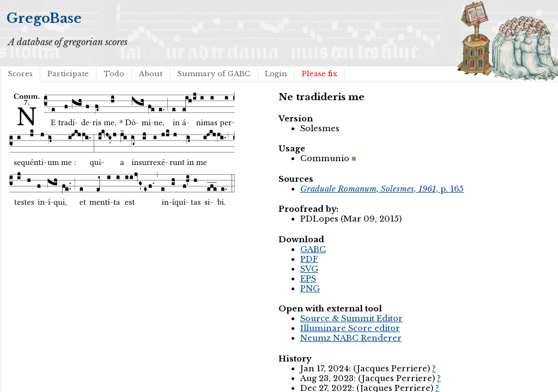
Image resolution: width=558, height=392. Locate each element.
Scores (20, 74)
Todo (114, 74)
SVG (309, 269)
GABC (313, 249)
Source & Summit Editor (351, 318)
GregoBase (44, 18)
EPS (308, 279)
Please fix (320, 74)
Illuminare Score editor (350, 328)
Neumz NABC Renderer (351, 338)
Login (276, 74)
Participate (68, 74)
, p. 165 (382, 189)
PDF (309, 259)
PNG (310, 289)
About (151, 74)
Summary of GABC (214, 74)
